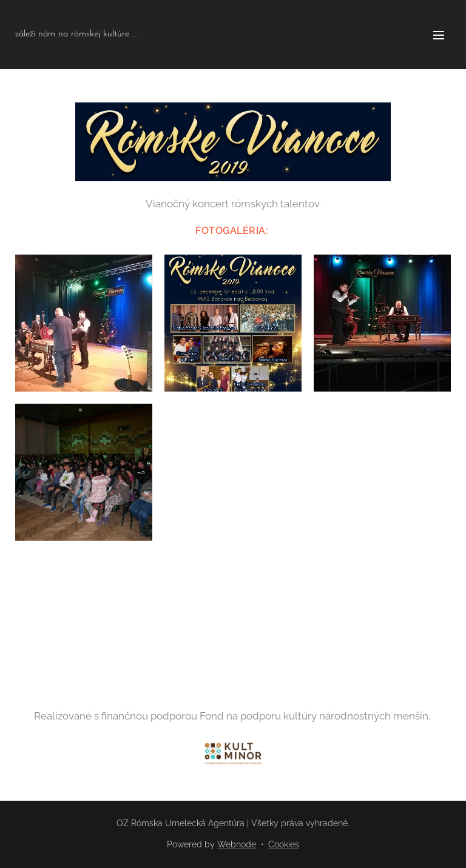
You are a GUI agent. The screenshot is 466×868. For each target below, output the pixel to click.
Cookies (284, 844)
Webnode (237, 844)
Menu (439, 35)
